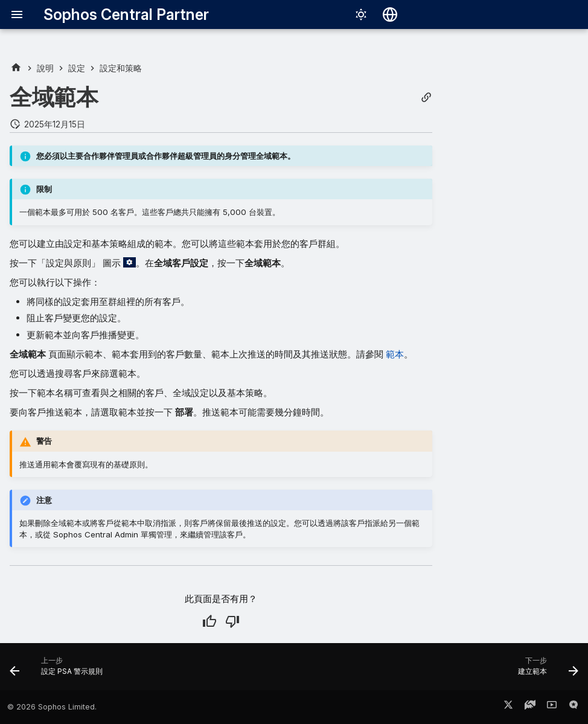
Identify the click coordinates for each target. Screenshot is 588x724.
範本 (395, 354)
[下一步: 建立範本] (545, 670)
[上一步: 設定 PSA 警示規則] (59, 670)
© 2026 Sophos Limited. (52, 707)
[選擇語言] (390, 14)
